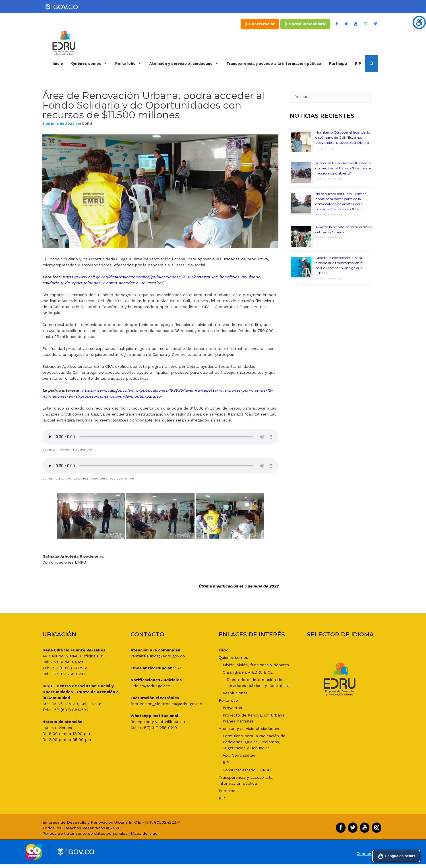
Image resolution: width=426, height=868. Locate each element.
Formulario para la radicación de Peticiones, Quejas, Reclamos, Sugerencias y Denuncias (254, 742)
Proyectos (232, 708)
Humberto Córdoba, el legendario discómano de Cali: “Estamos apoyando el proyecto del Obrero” (343, 137)
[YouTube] (356, 24)
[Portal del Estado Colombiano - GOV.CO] (62, 7)
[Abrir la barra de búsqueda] (372, 64)
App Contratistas (239, 755)
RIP (358, 64)
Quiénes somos (91, 64)
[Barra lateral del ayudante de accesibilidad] (419, 22)
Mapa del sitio (144, 833)
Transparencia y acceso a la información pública (274, 64)
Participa (338, 64)
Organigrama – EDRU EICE (248, 672)
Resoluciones (235, 693)
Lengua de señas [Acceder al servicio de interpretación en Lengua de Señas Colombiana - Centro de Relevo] (396, 856)
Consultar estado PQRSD (247, 770)
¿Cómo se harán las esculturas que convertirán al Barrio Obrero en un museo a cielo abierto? (344, 168)
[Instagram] (365, 24)
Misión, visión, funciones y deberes (256, 665)
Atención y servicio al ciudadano (186, 64)
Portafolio (130, 64)
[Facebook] (337, 24)
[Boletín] (375, 24)
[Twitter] (346, 24)
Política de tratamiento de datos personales (85, 833)
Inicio (58, 64)
